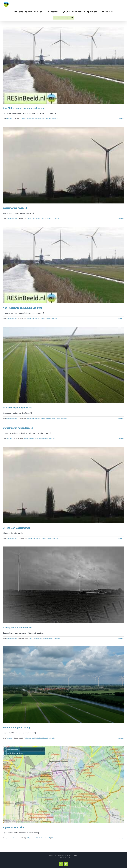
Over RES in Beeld (76, 12)
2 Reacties (55, 318)
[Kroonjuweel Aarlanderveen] (63, 585)
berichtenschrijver (12, 218)
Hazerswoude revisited (15, 208)
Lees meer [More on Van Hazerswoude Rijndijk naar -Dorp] (121, 318)
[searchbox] (63, 18)
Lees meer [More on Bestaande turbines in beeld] (121, 418)
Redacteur (9, 119)
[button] (72, 18)
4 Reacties (57, 638)
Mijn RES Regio (36, 12)
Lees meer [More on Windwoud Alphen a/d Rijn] (121, 738)
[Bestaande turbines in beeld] (63, 365)
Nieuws (48, 119)
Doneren (109, 12)
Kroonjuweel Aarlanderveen (18, 628)
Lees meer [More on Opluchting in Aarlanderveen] (121, 438)
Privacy (95, 12)
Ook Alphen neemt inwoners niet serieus (24, 108)
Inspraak (55, 12)
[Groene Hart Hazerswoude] (63, 485)
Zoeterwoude (56, 418)
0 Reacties (55, 119)
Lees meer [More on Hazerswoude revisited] (121, 218)
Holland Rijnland (40, 119)
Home (20, 12)
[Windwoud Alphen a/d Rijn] (63, 685)
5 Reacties (56, 538)
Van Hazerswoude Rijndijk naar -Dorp (22, 308)
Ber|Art (76, 855)
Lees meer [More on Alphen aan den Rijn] (121, 838)
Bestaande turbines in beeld (17, 408)
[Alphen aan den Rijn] (63, 785)
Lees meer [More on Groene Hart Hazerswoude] (121, 538)
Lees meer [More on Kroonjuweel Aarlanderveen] (121, 638)
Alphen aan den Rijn (28, 119)
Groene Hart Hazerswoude (17, 528)
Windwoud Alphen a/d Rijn (17, 727)
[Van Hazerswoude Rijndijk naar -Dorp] (63, 265)
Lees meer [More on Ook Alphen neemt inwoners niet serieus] (121, 119)
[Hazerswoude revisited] (63, 165)
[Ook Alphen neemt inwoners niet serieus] (63, 65)
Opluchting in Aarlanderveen (18, 428)
